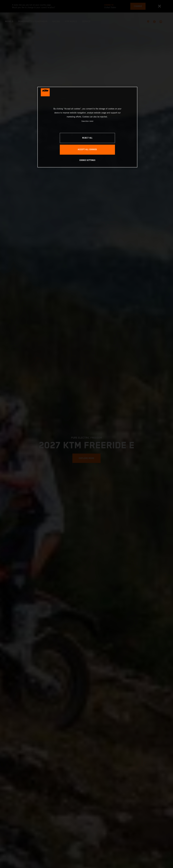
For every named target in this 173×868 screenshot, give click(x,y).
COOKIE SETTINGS (87, 160)
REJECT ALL (87, 138)
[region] (87, 127)
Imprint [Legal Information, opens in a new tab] (91, 121)
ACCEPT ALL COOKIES (87, 150)
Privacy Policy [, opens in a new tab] (85, 121)
